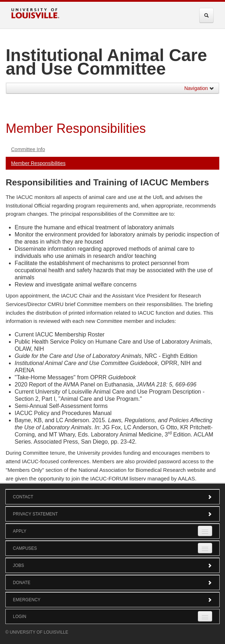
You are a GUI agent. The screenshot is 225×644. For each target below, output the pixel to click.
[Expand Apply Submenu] (205, 531)
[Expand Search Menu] (206, 15)
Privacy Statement (112, 514)
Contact (112, 497)
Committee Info (28, 149)
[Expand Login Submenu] (205, 616)
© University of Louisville (37, 632)
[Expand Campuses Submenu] (205, 548)
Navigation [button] (199, 88)
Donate (112, 583)
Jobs (112, 565)
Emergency (112, 600)
